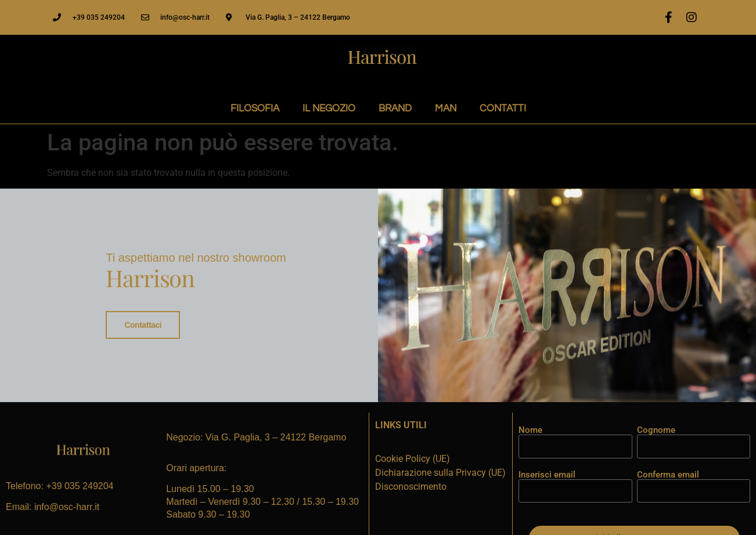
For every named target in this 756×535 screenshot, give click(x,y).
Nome (530, 429)
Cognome (656, 429)
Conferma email (668, 473)
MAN (446, 109)
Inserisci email (547, 473)
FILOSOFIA (255, 109)
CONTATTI (503, 109)
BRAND (395, 109)
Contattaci (143, 325)
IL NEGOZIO (329, 109)
